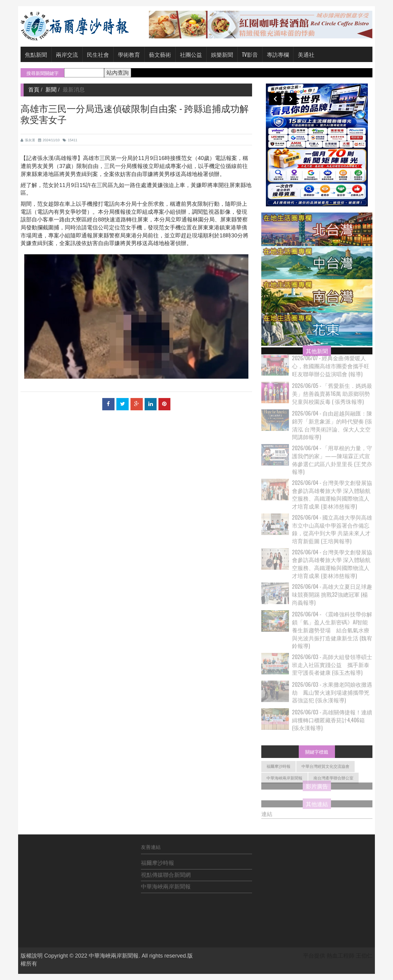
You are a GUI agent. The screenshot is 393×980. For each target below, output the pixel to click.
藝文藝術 (160, 54)
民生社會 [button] (98, 54)
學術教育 (129, 54)
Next (290, 99)
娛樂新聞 (222, 54)
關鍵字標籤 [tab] (317, 752)
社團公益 (191, 54)
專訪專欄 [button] (278, 54)
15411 (70, 140)
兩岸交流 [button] (67, 54)
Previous (275, 99)
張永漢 (28, 140)
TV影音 (250, 54)
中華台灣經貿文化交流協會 (325, 766)
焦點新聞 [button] (36, 54)
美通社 (306, 54)
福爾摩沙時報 (278, 766)
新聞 (51, 90)
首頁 (34, 90)
